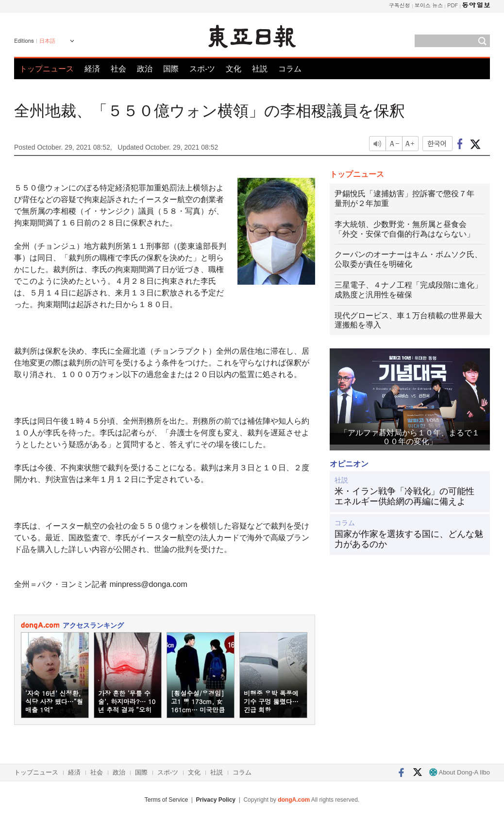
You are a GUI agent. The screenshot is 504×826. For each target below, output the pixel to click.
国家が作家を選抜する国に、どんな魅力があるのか (409, 539)
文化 (234, 69)
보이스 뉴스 (429, 5)
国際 (171, 69)
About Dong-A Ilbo (460, 772)
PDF (453, 5)
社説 (260, 69)
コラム (290, 69)
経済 (92, 69)
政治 (145, 69)
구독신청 (400, 5)
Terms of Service (166, 800)
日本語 (47, 41)
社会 (118, 69)
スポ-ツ (202, 69)
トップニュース (47, 69)
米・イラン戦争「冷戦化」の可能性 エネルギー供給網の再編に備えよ (409, 497)
